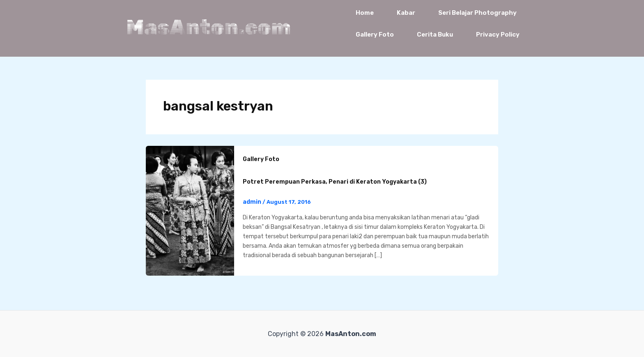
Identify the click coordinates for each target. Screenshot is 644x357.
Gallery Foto (375, 35)
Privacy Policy (498, 35)
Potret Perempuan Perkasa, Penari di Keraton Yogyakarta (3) (335, 182)
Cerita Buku (435, 35)
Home (365, 13)
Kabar (406, 13)
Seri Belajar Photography (477, 13)
